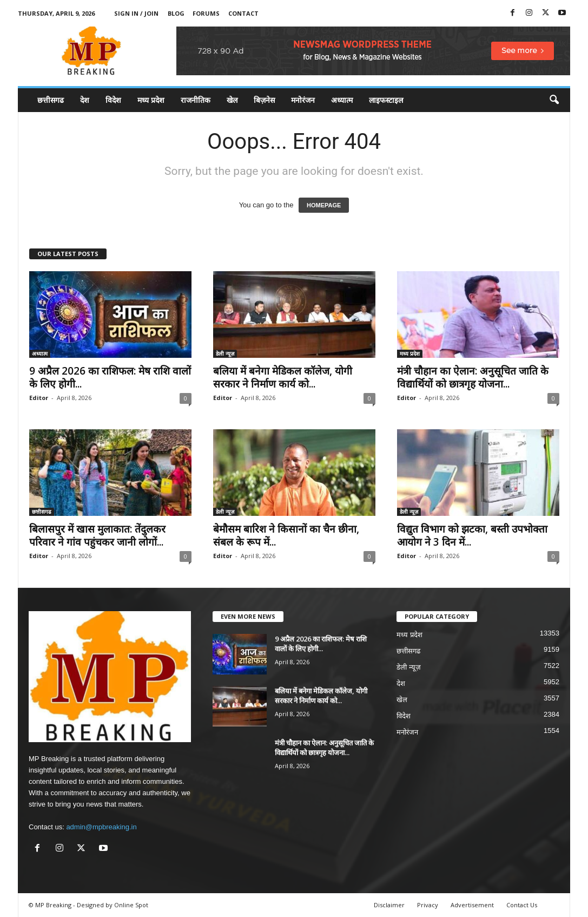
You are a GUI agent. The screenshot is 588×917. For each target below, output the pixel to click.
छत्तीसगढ (51, 100)
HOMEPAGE (324, 205)
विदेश (113, 100)
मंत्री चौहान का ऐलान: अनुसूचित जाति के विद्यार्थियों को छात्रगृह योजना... (473, 377)
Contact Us (522, 905)
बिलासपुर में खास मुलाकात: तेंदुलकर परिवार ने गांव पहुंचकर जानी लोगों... (97, 535)
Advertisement (472, 905)
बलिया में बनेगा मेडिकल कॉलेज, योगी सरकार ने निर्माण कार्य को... (283, 377)
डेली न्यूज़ (225, 353)
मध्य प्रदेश (151, 100)
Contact (243, 13)
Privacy (428, 905)
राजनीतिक (196, 100)
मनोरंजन (303, 100)
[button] (554, 100)
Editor (39, 398)
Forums (206, 13)
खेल (232, 100)
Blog (176, 13)
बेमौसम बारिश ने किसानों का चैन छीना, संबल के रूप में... (286, 535)
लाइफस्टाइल (386, 100)
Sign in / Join (136, 13)
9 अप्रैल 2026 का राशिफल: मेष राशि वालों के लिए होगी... (110, 377)
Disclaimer (389, 905)
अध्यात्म (342, 100)
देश (85, 100)
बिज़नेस (264, 100)
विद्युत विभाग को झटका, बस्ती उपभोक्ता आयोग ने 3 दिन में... (472, 535)
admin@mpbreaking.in (101, 827)
